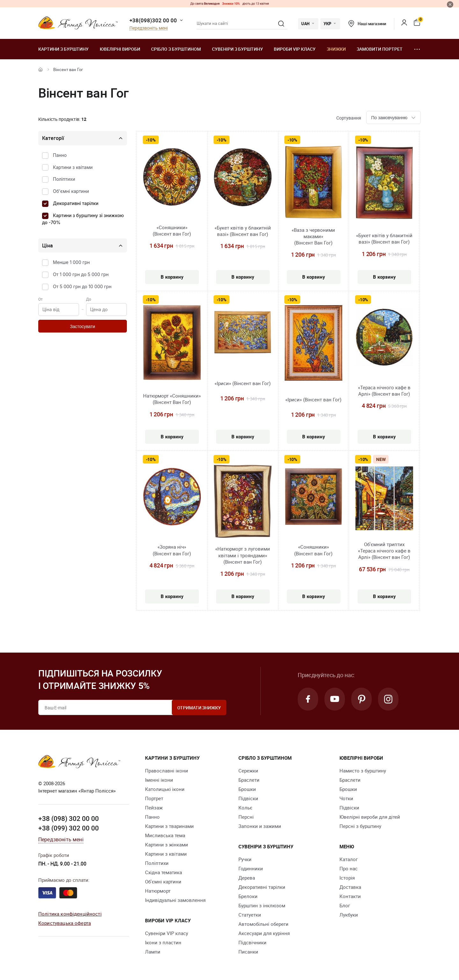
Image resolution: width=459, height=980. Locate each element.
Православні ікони (167, 771)
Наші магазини (367, 24)
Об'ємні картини (71, 191)
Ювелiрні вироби (120, 49)
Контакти (350, 896)
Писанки (248, 952)
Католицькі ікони (165, 789)
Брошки (247, 789)
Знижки (336, 49)
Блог (345, 905)
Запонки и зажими (260, 826)
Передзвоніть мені (149, 28)
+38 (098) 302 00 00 (69, 818)
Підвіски (248, 798)
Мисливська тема (165, 835)
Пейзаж (154, 808)
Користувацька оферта (65, 923)
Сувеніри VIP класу (167, 933)
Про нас (349, 868)
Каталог (349, 859)
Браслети (249, 780)
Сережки (248, 771)
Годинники (251, 868)
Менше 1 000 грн (71, 262)
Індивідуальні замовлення (175, 900)
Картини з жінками (167, 845)
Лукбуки (349, 915)
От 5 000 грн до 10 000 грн (82, 286)
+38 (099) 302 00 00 (69, 828)
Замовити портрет (380, 49)
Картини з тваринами (169, 826)
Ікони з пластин (163, 942)
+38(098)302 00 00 (153, 20)
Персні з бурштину (360, 826)
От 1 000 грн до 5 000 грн (81, 274)
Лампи (153, 952)
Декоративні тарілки (76, 203)
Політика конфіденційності (70, 914)
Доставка (350, 887)
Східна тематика (164, 872)
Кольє (245, 808)
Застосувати (82, 326)
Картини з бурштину (63, 49)
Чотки (346, 798)
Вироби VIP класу (295, 49)
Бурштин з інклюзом (262, 905)
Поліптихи (64, 179)
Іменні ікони (159, 780)
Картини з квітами (73, 167)
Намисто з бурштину (363, 771)
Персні (246, 817)
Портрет (154, 798)
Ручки (245, 859)
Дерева (247, 878)
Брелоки (248, 896)
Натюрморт (158, 891)
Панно (60, 155)
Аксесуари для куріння (264, 933)
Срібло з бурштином (176, 49)
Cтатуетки (250, 915)
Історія (347, 878)
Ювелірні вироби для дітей (370, 817)
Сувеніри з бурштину (237, 49)
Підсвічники (252, 942)
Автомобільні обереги (263, 924)
